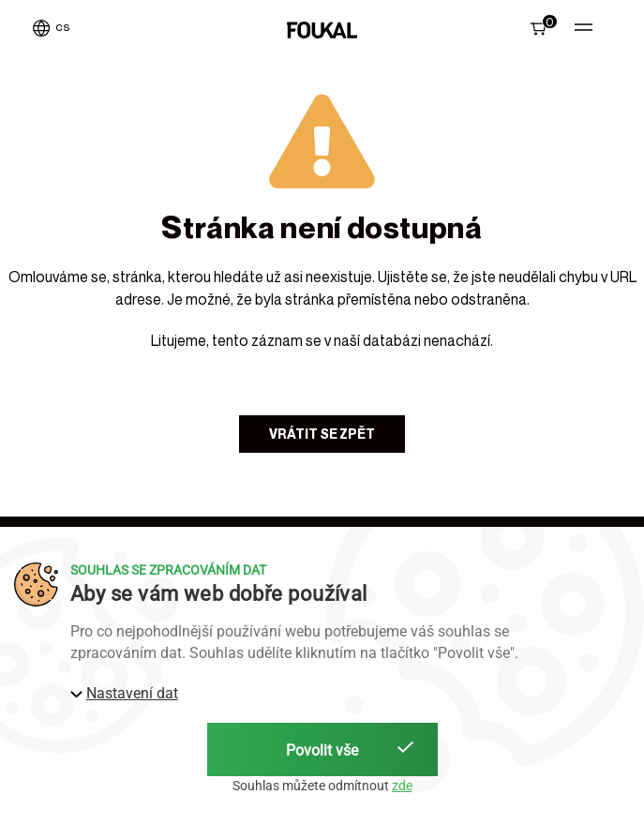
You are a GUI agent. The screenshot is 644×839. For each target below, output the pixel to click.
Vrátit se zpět (322, 434)
